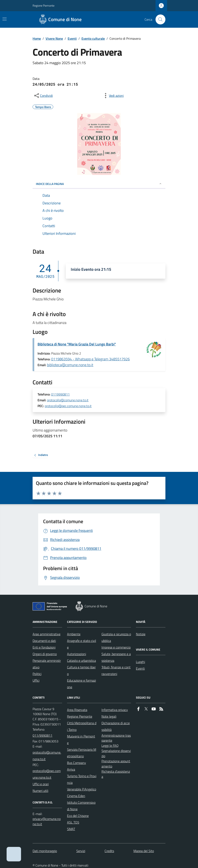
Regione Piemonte (44, 5)
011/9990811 (42, 735)
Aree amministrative (47, 634)
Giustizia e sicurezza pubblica (116, 637)
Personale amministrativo (47, 664)
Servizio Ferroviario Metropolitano (82, 753)
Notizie (141, 634)
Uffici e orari (41, 784)
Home (37, 38)
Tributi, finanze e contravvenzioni (116, 670)
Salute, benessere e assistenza (116, 657)
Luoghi (140, 662)
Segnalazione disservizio (116, 753)
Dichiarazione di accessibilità (116, 726)
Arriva (71, 769)
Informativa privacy (115, 710)
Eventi (72, 38)
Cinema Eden (76, 796)
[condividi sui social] (43, 96)
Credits (109, 851)
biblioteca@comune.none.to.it (70, 365)
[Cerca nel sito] (159, 19)
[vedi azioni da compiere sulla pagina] (113, 96)
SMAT (71, 829)
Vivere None (54, 38)
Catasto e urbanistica (81, 661)
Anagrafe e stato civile (82, 644)
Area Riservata (77, 710)
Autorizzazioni (77, 654)
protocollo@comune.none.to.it (68, 400)
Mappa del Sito (144, 851)
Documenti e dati (44, 641)
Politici (37, 674)
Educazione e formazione (81, 684)
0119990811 (60, 394)
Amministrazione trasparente (116, 738)
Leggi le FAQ (110, 746)
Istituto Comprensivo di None (81, 806)
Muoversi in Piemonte (81, 740)
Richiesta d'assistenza (116, 774)
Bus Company (77, 763)
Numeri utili (40, 791)
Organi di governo (45, 654)
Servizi (81, 851)
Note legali (109, 716)
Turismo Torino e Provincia (82, 779)
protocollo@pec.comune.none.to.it (68, 406)
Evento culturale (93, 38)
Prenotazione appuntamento (116, 764)
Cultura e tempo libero (81, 670)
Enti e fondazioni (44, 647)
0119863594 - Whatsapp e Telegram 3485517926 (90, 359)
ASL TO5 (73, 822)
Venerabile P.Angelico (82, 789)
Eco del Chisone (78, 816)
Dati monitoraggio (45, 851)
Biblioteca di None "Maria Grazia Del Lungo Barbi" (77, 344)
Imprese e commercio (116, 647)
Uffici (36, 680)
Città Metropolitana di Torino (82, 726)
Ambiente (74, 634)
